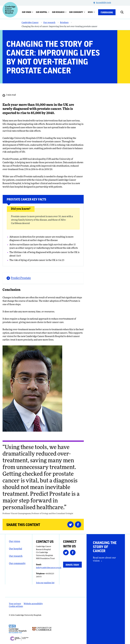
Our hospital (43, 12)
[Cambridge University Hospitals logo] (10, 10)
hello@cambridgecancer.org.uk (49, 568)
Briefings (64, 23)
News (91, 12)
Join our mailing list (45, 583)
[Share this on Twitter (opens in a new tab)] (71, 525)
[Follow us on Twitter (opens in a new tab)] (67, 553)
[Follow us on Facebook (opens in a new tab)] (73, 553)
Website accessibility (33, 604)
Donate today (72, 565)
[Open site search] (124, 12)
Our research (59, 12)
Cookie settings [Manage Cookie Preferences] (16, 606)
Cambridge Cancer (30, 23)
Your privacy (15, 604)
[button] (102, 3)
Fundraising (107, 12)
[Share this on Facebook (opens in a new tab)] (79, 525)
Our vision (28, 12)
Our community (77, 12)
